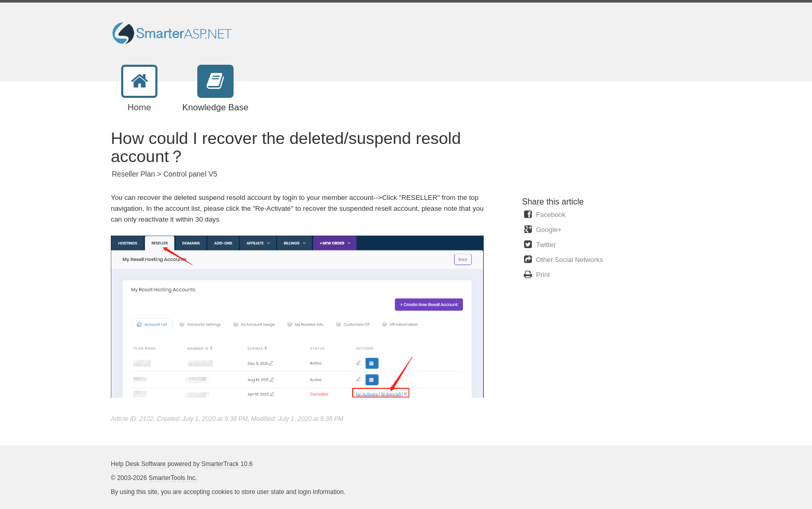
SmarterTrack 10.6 (227, 464)
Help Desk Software (138, 464)
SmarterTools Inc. (173, 478)
